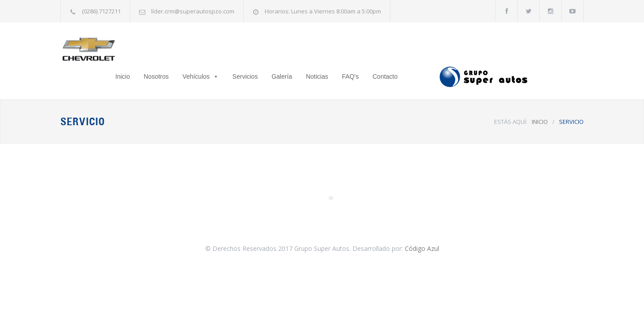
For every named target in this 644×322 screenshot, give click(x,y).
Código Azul (422, 226)
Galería (337, 50)
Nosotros (212, 50)
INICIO (540, 99)
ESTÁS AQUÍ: (511, 99)
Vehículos (252, 50)
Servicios (301, 50)
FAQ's (406, 50)
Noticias (373, 50)
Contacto (441, 50)
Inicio (178, 50)
